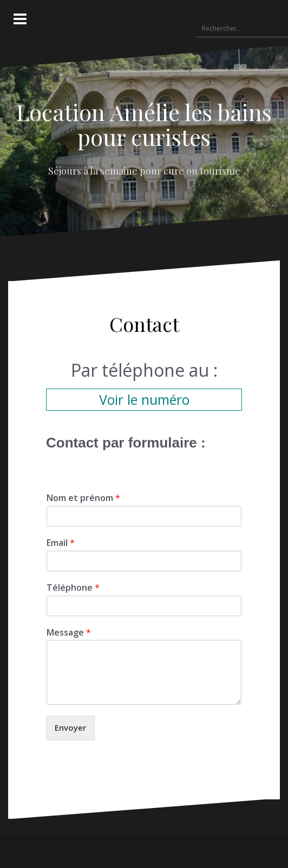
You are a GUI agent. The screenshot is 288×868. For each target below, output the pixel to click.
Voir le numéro (144, 399)
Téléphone (73, 588)
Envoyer (70, 727)
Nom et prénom (83, 498)
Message (69, 633)
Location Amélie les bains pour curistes (144, 124)
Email (61, 543)
